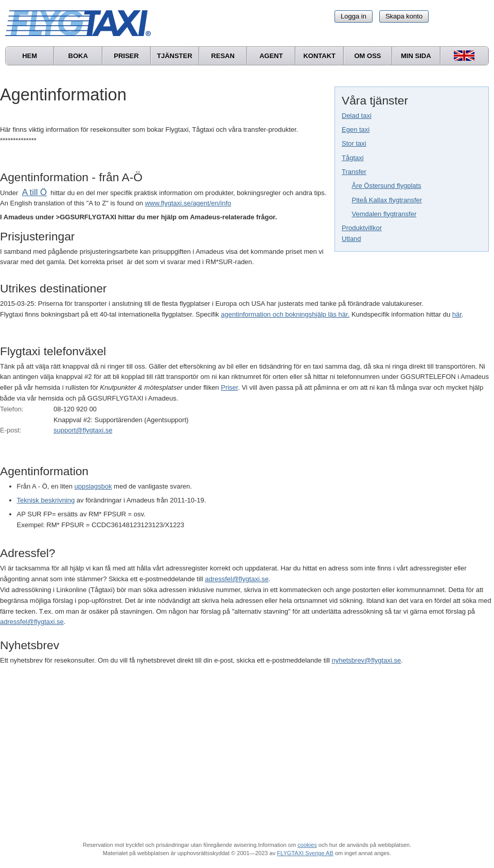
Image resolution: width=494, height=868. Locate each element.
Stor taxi (354, 143)
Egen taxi (356, 129)
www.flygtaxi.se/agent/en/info (188, 203)
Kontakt (319, 56)
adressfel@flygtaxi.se (237, 579)
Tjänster (175, 56)
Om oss (367, 56)
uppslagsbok (93, 486)
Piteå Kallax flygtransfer (387, 200)
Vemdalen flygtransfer (384, 214)
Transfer (354, 172)
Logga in (354, 16)
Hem (30, 56)
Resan (223, 56)
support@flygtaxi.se (83, 430)
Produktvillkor (362, 228)
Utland (351, 239)
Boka (78, 56)
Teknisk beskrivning (46, 500)
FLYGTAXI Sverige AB (305, 853)
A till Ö (34, 192)
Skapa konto (404, 16)
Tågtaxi (353, 158)
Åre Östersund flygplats (387, 186)
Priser (126, 56)
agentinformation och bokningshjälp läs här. (285, 314)
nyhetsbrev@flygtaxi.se (367, 660)
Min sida (416, 56)
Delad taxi (357, 116)
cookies (307, 845)
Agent (271, 56)
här (457, 314)
